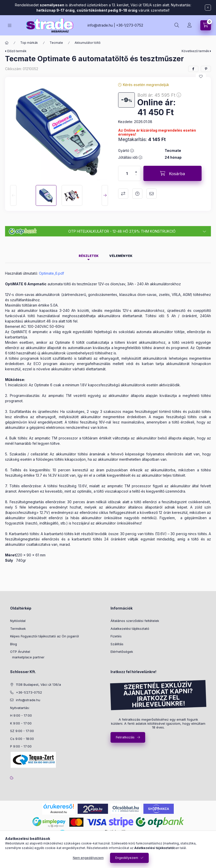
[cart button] (206, 25)
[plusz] (136, 172)
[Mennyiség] (127, 173)
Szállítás (117, 644)
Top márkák (29, 43)
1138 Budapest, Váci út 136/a (38, 684)
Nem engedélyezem (88, 858)
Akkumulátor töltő (88, 43)
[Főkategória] (7, 43)
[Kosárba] (172, 173)
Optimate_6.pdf (51, 273)
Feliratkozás (125, 737)
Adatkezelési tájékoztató (130, 629)
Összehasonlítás (123, 194)
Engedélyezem (127, 858)
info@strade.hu (100, 25)
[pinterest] (206, 69)
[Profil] (189, 25)
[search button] (177, 25)
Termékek (18, 629)
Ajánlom (152, 194)
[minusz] (136, 175)
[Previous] (13, 195)
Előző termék (17, 51)
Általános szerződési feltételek (135, 621)
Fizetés (116, 636)
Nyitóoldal (18, 621)
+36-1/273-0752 (130, 25)
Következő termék (195, 51)
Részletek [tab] (89, 256)
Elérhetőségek (122, 652)
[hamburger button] (10, 25)
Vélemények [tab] (121, 256)
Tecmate (56, 43)
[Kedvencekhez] (201, 76)
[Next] (105, 195)
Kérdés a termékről (137, 194)
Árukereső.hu (59, 812)
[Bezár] (208, 8)
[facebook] (193, 69)
